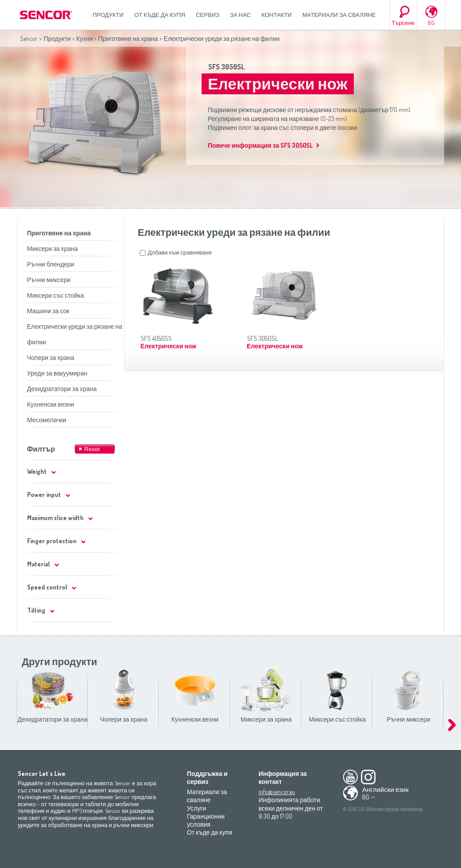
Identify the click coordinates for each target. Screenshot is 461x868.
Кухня (84, 38)
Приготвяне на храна (128, 38)
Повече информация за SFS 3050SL (260, 145)
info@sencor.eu (277, 792)
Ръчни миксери (49, 280)
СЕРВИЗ (208, 15)
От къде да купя (160, 15)
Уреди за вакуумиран (57, 373)
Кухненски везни (51, 404)
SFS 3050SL (226, 67)
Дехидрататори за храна (62, 389)
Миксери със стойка (56, 295)
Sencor (29, 38)
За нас (241, 15)
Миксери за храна (53, 248)
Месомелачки (47, 420)
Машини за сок (48, 311)
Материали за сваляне (339, 15)
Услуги (196, 808)
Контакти (277, 15)
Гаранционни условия (206, 820)
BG (431, 23)
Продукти (108, 15)
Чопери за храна (51, 357)
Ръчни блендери (51, 264)
